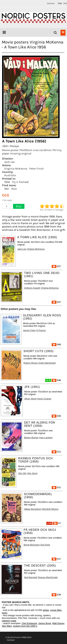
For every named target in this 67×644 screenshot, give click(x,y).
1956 (7, 182)
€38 (56, 416)
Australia (10, 175)
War (7, 189)
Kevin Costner (44, 399)
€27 (56, 266)
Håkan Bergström (33, 509)
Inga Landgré (46, 438)
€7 (57, 523)
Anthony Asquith (32, 288)
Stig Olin (22, 473)
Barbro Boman (31, 438)
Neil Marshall (31, 577)
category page (9, 621)
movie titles (56, 610)
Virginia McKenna (16, 169)
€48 (56, 380)
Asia (14, 189)
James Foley (29, 330)
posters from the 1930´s (25, 626)
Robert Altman (31, 363)
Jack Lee (9, 162)
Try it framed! (20, 182)
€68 (56, 344)
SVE (65, 3)
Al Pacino (41, 330)
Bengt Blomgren (32, 545)
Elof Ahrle (45, 545)
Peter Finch (37, 169)
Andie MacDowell (47, 363)
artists (46, 610)
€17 (56, 559)
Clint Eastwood (29, 623)
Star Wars (7, 626)
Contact (51, 3)
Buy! (19, 206)
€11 (56, 452)
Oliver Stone (30, 399)
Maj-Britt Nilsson (50, 509)
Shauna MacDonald (48, 577)
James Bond (44, 623)
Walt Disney (58, 623)
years (5, 613)
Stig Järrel (32, 473)
